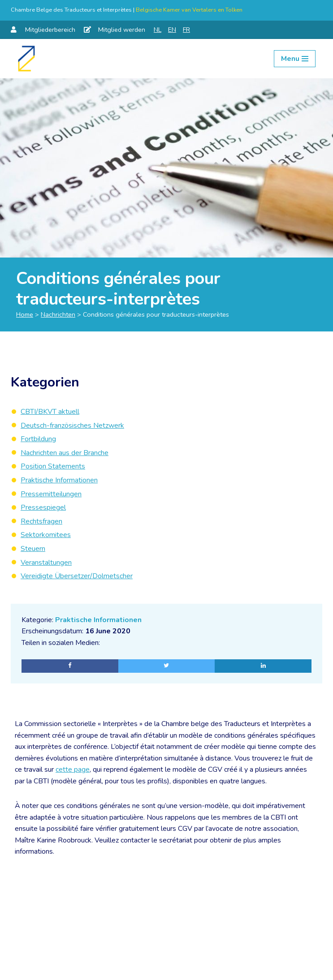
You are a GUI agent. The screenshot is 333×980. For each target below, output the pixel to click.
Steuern (33, 549)
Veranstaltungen (46, 563)
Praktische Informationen (98, 620)
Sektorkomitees (46, 535)
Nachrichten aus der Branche (65, 453)
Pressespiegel (43, 507)
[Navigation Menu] (295, 59)
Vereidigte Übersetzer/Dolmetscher (77, 576)
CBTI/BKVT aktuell (50, 412)
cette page (73, 770)
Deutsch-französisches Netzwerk (72, 426)
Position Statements (53, 466)
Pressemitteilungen (51, 494)
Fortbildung (38, 439)
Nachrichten (58, 314)
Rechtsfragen (41, 521)
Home (25, 314)
